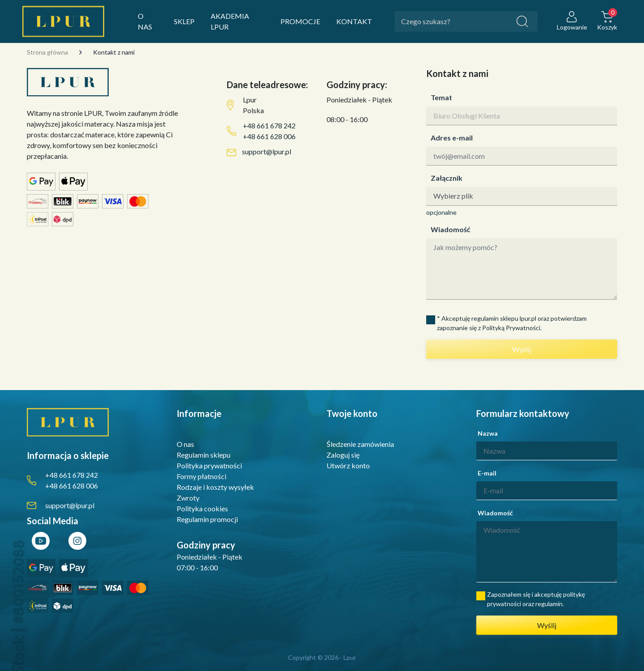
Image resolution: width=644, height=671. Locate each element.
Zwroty (188, 498)
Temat (441, 97)
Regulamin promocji (207, 519)
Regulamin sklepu (203, 455)
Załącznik (447, 178)
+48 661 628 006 (269, 136)
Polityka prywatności (209, 465)
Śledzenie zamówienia (360, 444)
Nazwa (488, 433)
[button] (607, 22)
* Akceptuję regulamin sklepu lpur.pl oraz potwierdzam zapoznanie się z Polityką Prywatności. (512, 323)
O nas (185, 444)
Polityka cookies (202, 508)
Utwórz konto (348, 465)
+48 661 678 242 (269, 125)
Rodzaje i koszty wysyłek (215, 487)
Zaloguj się (343, 455)
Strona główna (47, 52)
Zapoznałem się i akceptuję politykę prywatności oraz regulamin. (536, 599)
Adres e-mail (452, 138)
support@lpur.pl (267, 151)
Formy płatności (201, 476)
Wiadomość (451, 229)
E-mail (487, 473)
